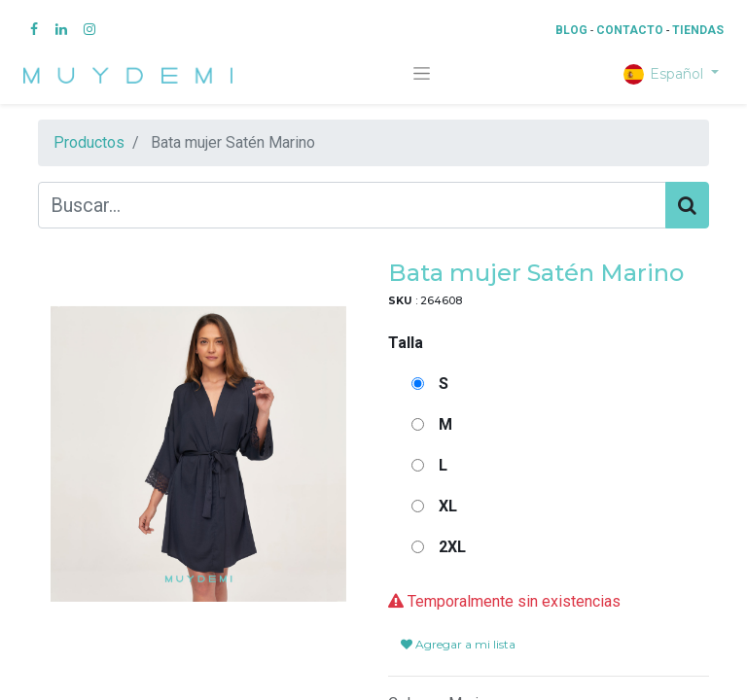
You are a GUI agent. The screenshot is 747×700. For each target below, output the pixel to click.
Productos (89, 142)
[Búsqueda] (687, 205)
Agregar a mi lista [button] (458, 644)
